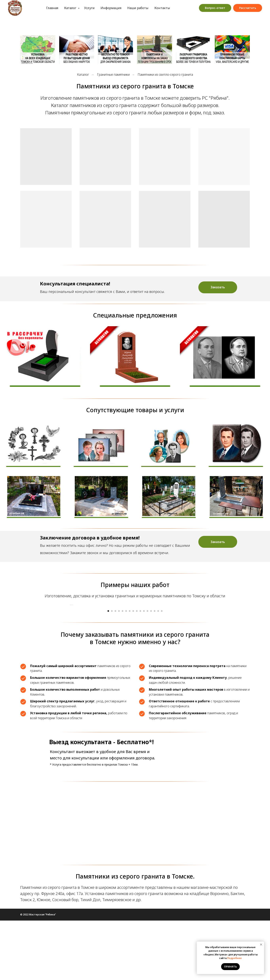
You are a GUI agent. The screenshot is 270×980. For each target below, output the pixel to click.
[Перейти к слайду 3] (115, 670)
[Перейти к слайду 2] (112, 670)
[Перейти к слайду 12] (147, 670)
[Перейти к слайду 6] (126, 670)
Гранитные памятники (113, 75)
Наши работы (122, 8)
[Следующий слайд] (200, 635)
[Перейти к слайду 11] (144, 670)
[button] (218, 287)
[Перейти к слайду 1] (108, 670)
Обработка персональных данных (187, 8)
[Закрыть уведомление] (261, 945)
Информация (95, 8)
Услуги (74, 8)
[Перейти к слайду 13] (151, 670)
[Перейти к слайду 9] (137, 670)
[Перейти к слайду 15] (158, 670)
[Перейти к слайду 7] (130, 670)
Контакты (147, 8)
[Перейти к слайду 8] (133, 670)
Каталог (55, 8)
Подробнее (234, 958)
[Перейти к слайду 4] (119, 670)
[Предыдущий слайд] (70, 635)
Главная (37, 8)
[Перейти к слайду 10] (140, 670)
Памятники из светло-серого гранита (165, 75)
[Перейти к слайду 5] (123, 670)
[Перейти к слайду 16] (162, 670)
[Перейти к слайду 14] (155, 670)
